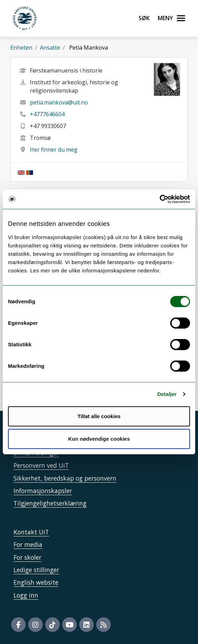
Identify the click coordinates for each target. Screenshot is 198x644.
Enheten (21, 48)
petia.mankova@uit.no (59, 102)
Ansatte (50, 48)
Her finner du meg (54, 150)
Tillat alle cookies (99, 416)
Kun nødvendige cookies (99, 439)
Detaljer (167, 394)
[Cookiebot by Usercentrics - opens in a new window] (160, 199)
